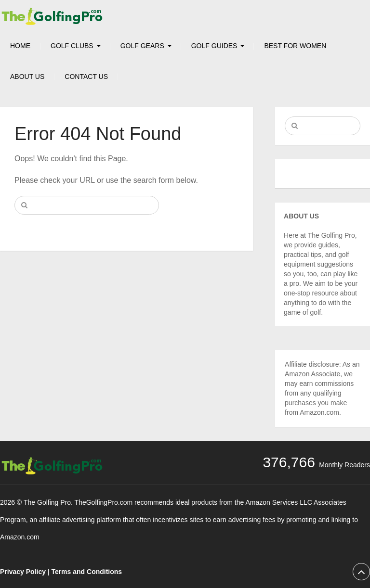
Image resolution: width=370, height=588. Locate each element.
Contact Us (86, 77)
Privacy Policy (23, 572)
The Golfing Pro (47, 502)
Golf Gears (142, 46)
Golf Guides (214, 46)
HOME (20, 46)
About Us (27, 77)
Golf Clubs (72, 46)
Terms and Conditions (86, 572)
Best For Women (295, 46)
